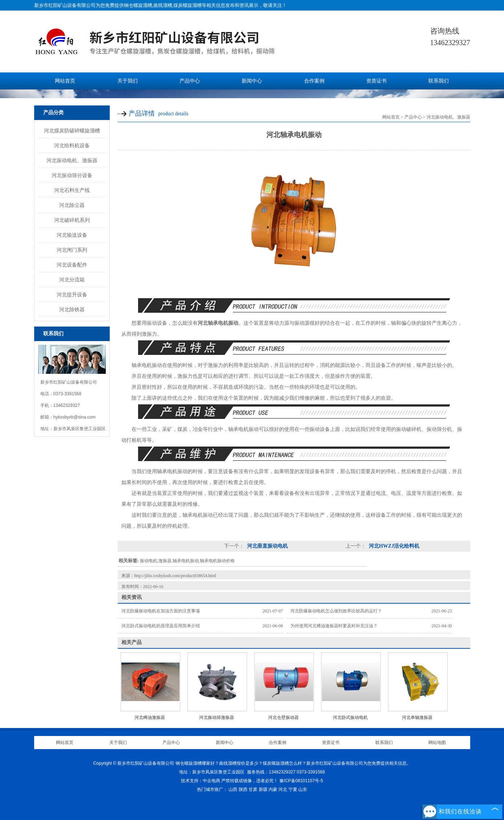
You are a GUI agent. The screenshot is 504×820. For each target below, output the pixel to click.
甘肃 (253, 789)
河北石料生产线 (72, 190)
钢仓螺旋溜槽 (138, 5)
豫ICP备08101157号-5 (301, 781)
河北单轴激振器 (417, 717)
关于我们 (128, 81)
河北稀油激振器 (150, 717)
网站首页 (65, 81)
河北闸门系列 (72, 250)
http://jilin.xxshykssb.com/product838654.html (176, 576)
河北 (283, 789)
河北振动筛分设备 (72, 175)
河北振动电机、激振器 (72, 160)
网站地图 (437, 743)
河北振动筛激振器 (217, 717)
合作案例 (314, 81)
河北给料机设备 (72, 145)
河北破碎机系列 (72, 220)
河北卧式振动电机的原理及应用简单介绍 (161, 626)
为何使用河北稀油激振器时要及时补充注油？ (334, 626)
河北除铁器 (72, 309)
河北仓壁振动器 (283, 717)
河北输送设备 (72, 235)
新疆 (263, 789)
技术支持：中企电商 (201, 781)
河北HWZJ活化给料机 (394, 546)
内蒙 (273, 789)
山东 (303, 789)
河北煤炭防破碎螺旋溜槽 (72, 131)
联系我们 (439, 81)
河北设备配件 (72, 265)
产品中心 (190, 81)
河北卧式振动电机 (350, 717)
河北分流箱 (72, 280)
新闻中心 (252, 81)
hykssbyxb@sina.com (74, 417)
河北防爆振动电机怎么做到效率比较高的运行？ (336, 611)
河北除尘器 (72, 205)
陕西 (243, 789)
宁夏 (293, 789)
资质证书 (376, 81)
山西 (233, 789)
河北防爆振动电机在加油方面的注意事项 (161, 611)
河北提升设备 (72, 295)
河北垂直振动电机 (267, 546)
